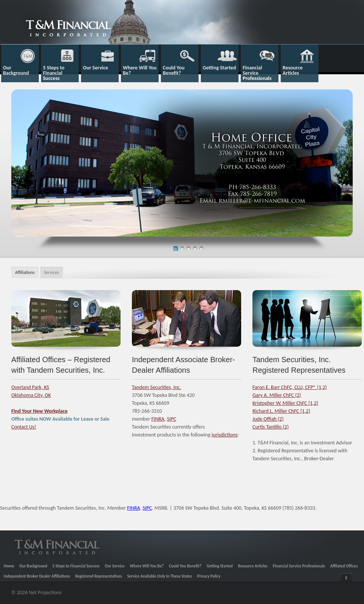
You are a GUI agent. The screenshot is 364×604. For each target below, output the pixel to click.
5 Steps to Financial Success (76, 566)
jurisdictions (224, 435)
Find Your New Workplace (39, 411)
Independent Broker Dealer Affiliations (37, 576)
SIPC (172, 419)
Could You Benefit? (185, 566)
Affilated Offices (344, 566)
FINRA (158, 419)
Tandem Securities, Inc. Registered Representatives (299, 365)
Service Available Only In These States (159, 576)
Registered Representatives (99, 576)
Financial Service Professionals (299, 566)
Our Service (115, 566)
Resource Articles (253, 566)
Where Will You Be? (147, 566)
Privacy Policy (209, 576)
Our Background (33, 566)
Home (9, 566)
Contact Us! (24, 427)
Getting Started (219, 566)
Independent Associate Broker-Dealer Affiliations (184, 365)
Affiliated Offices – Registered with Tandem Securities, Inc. (61, 365)
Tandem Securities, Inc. (156, 387)
